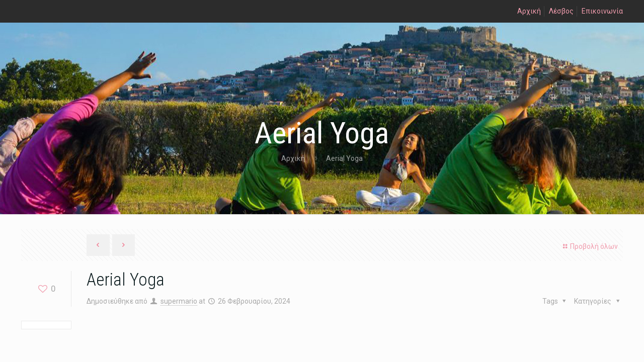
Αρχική (529, 11)
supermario (179, 301)
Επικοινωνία (602, 11)
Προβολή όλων (589, 246)
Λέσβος (561, 11)
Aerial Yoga (344, 158)
